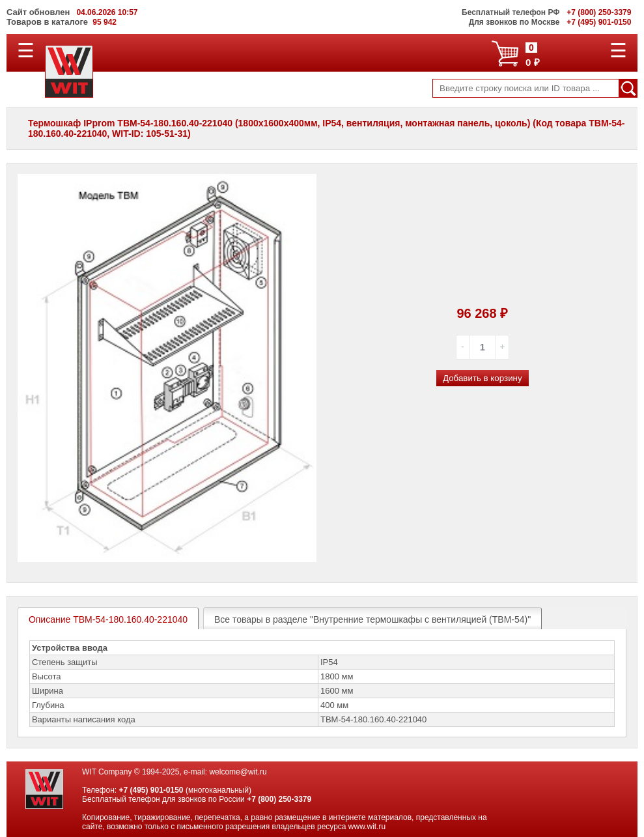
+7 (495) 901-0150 (151, 790)
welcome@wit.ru (238, 772)
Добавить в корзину (483, 378)
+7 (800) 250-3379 (279, 799)
